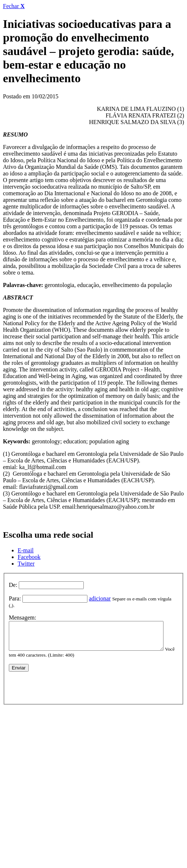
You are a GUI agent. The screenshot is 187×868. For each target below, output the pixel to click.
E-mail (26, 550)
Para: (15, 598)
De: (13, 585)
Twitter (26, 564)
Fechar (14, 6)
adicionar (100, 598)
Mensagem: (23, 612)
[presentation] (65, 684)
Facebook (29, 557)
